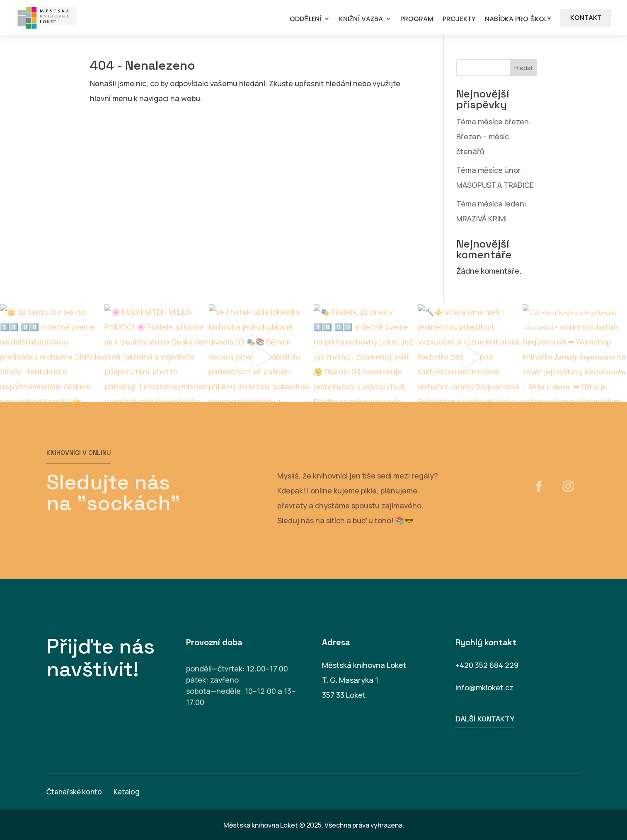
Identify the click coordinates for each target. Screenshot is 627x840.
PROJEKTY (459, 19)
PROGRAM (417, 19)
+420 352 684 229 (487, 665)
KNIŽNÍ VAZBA (361, 19)
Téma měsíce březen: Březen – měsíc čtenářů (494, 136)
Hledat (524, 68)
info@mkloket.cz (484, 687)
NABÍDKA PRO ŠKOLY (518, 19)
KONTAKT (586, 18)
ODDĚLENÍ (306, 19)
